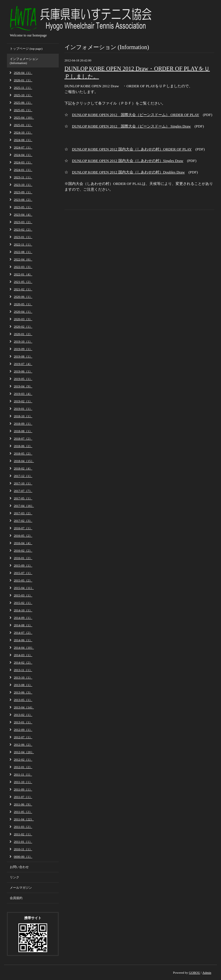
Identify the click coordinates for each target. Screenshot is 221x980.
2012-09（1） (23, 730)
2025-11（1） (23, 88)
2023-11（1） (23, 177)
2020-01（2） (23, 334)
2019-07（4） (23, 364)
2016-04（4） (23, 543)
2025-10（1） (23, 95)
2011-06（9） (23, 804)
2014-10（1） (23, 610)
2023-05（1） (23, 207)
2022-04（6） (23, 259)
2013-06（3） (23, 692)
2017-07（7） (23, 491)
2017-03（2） (23, 513)
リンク (15, 877)
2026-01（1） (23, 80)
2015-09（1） (23, 565)
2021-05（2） (23, 282)
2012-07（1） (23, 737)
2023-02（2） (23, 229)
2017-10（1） (23, 483)
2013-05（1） (23, 700)
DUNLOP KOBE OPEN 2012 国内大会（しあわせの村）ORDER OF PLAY (132, 149)
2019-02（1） (23, 401)
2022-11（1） (23, 244)
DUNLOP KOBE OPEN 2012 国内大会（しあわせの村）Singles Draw (128, 161)
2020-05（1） (23, 304)
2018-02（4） (23, 468)
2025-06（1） (23, 103)
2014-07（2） (23, 633)
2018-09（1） (23, 424)
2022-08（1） (23, 252)
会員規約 (16, 898)
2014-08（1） (23, 625)
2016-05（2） (23, 536)
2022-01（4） (23, 274)
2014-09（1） (23, 618)
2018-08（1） (23, 431)
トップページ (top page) (26, 49)
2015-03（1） (23, 595)
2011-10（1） (23, 782)
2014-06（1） (23, 640)
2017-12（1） (23, 476)
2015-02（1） (23, 603)
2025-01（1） (23, 125)
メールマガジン (21, 888)
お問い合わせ (19, 867)
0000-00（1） (23, 857)
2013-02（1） (23, 715)
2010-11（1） (23, 849)
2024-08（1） (23, 140)
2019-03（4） (23, 394)
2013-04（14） (24, 707)
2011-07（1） (23, 797)
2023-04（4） (23, 214)
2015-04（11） (24, 588)
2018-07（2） (23, 438)
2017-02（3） (23, 521)
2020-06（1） (23, 297)
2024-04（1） (23, 155)
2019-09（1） (23, 349)
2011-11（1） (23, 774)
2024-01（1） (23, 170)
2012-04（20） (24, 752)
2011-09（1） (23, 789)
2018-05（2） (23, 453)
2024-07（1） (23, 147)
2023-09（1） (23, 192)
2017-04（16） (24, 506)
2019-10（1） (23, 341)
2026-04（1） (23, 73)
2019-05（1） (23, 379)
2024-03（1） (23, 162)
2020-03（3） (23, 319)
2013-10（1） (23, 677)
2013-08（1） (23, 685)
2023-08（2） (23, 200)
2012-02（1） (23, 759)
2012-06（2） (23, 745)
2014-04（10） (24, 647)
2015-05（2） (23, 580)
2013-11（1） (23, 670)
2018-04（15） (24, 461)
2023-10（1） (23, 185)
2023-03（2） (23, 222)
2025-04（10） (24, 117)
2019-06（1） (23, 371)
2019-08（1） (23, 356)
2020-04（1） (23, 312)
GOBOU (194, 973)
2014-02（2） (23, 662)
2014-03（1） (23, 655)
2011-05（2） (23, 812)
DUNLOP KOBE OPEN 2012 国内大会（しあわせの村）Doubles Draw (128, 172)
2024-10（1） (23, 132)
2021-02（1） (23, 289)
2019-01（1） (23, 409)
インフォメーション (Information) (24, 61)
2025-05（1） (23, 110)
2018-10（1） (23, 416)
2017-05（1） (23, 498)
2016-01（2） (23, 558)
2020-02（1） (23, 326)
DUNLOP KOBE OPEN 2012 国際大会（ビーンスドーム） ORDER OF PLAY (136, 115)
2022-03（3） (23, 267)
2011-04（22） (24, 819)
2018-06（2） (23, 446)
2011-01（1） (23, 842)
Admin (207, 973)
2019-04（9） (23, 386)
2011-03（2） (23, 827)
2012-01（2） (23, 767)
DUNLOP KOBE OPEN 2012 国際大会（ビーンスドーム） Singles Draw (131, 126)
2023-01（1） (23, 237)
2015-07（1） (23, 573)
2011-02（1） (23, 834)
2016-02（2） (23, 550)
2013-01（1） (23, 722)
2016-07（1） (23, 528)
